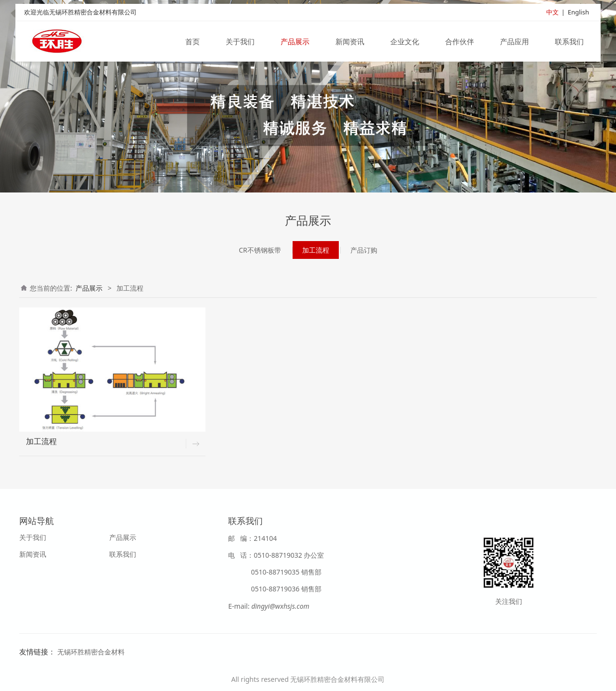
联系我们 (569, 42)
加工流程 (316, 250)
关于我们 (240, 42)
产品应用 (514, 42)
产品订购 (364, 250)
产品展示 (295, 42)
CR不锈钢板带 (260, 250)
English (578, 13)
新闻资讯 (350, 42)
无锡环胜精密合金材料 (91, 652)
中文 (552, 13)
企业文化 (405, 42)
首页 (192, 42)
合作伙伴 (460, 42)
